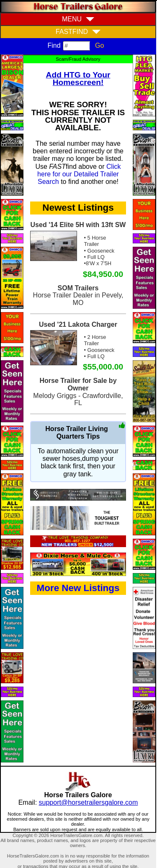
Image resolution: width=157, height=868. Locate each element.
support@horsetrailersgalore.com (89, 802)
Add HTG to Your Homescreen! (78, 79)
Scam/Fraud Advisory (78, 59)
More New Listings (78, 588)
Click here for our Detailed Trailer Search (79, 174)
